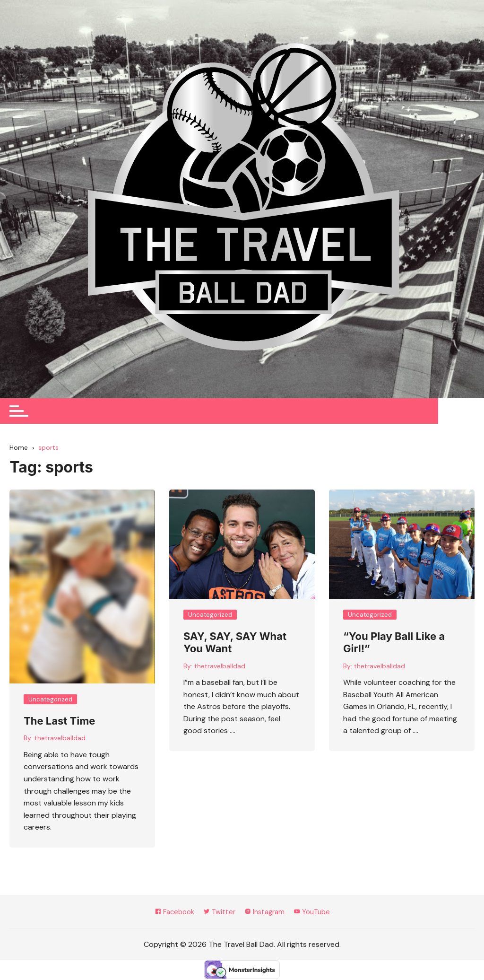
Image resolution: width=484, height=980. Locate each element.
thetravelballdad (60, 738)
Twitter (218, 913)
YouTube (317, 913)
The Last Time (59, 721)
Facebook (170, 913)
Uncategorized (50, 700)
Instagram (266, 913)
